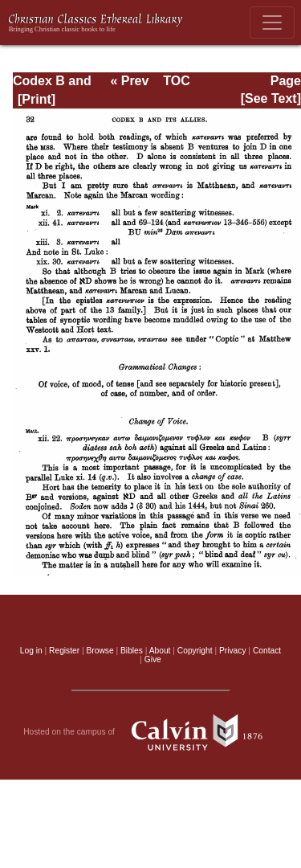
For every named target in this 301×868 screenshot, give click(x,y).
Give (153, 659)
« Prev (129, 81)
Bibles (132, 651)
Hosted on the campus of (150, 732)
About (160, 651)
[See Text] (271, 98)
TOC (176, 81)
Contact (267, 651)
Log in (31, 651)
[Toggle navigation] (272, 23)
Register (64, 651)
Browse (100, 651)
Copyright (195, 651)
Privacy (233, 651)
